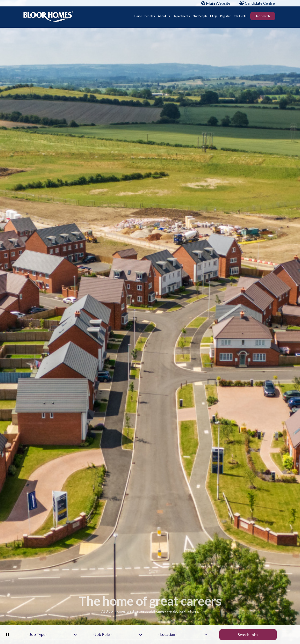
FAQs (214, 17)
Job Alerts (240, 17)
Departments (181, 17)
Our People (200, 17)
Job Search (263, 17)
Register (225, 17)
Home (138, 17)
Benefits (150, 17)
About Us (164, 17)
